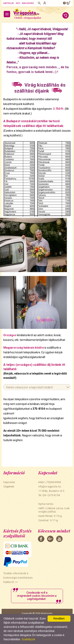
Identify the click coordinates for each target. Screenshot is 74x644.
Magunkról (28, 3)
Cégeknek (9, 487)
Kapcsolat (9, 3)
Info (18, 3)
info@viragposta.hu (50, 487)
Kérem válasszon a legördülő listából (30, 387)
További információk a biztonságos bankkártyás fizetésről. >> (18, 578)
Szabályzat (28, 639)
